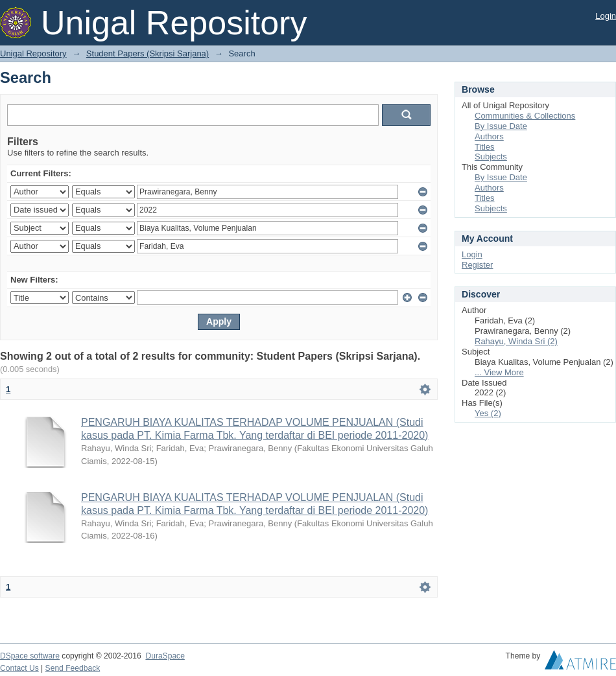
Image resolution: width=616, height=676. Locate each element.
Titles (485, 147)
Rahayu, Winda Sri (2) (516, 341)
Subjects (491, 157)
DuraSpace (165, 656)
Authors (489, 136)
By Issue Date (501, 126)
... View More (499, 372)
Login (606, 16)
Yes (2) (488, 413)
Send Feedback (73, 668)
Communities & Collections (525, 116)
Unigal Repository (33, 53)
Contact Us (19, 668)
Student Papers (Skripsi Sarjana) (148, 53)
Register (477, 265)
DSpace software (30, 656)
